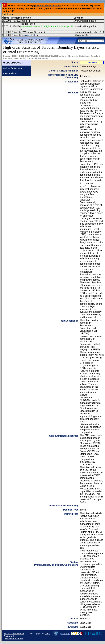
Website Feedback (14, 639)
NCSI (15, 56)
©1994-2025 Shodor (14, 634)
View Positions (10, 73)
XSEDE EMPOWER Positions (53, 56)
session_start (28, 35)
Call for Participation (13, 68)
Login (48, 634)
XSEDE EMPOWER (28, 56)
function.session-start (47, 6)
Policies (8, 636)
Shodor (7, 56)
